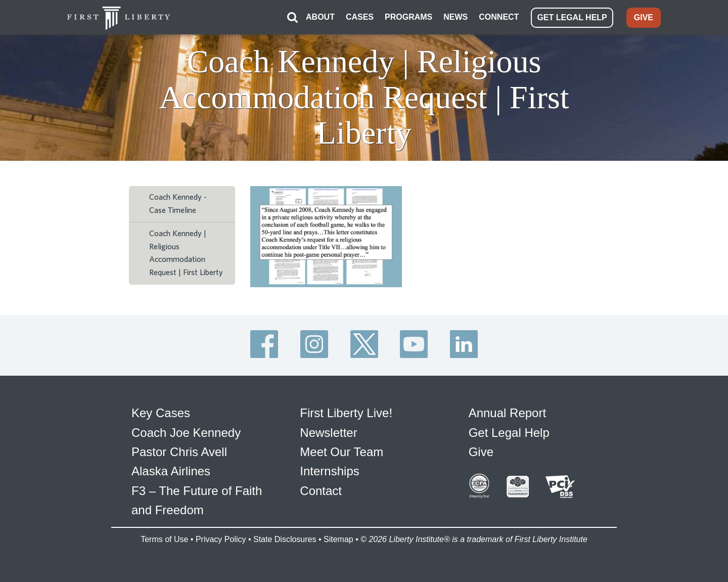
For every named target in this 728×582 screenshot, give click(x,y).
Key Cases (161, 413)
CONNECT (499, 17)
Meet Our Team (342, 452)
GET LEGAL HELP (572, 17)
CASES (360, 17)
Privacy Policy (221, 539)
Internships (329, 471)
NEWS (456, 17)
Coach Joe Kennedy (186, 433)
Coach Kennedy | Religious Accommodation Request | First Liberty (186, 253)
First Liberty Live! (346, 413)
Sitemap (338, 539)
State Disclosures (285, 539)
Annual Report (507, 413)
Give (481, 452)
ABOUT (320, 17)
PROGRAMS (408, 17)
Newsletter (328, 433)
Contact (321, 491)
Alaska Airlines (171, 471)
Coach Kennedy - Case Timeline (178, 204)
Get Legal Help (509, 433)
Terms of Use (164, 539)
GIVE (644, 17)
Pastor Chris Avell (179, 452)
